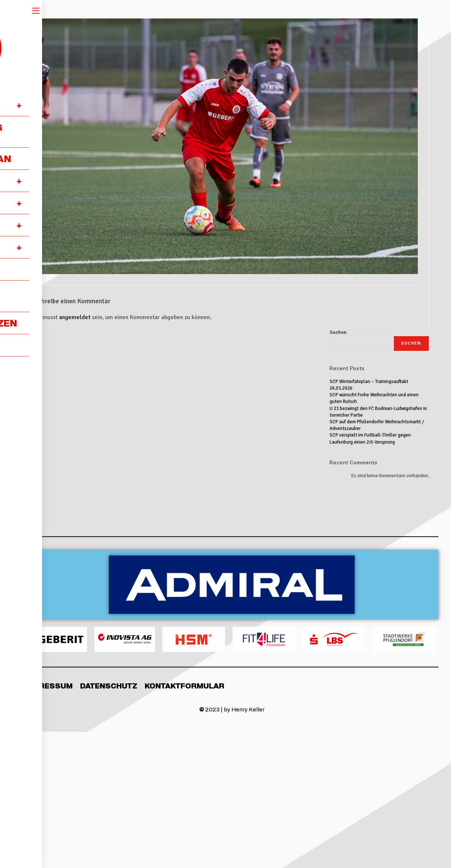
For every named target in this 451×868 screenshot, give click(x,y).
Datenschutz (109, 686)
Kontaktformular (185, 686)
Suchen (338, 332)
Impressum (49, 686)
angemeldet (75, 317)
